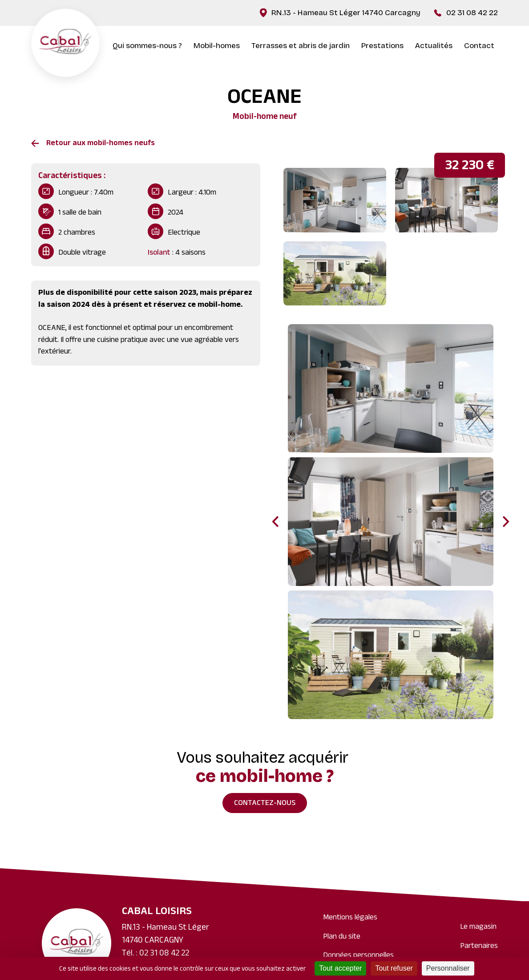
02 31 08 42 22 (472, 13)
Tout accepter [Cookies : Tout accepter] (340, 968)
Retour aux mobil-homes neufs (101, 144)
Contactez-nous (265, 804)
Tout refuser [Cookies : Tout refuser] (394, 968)
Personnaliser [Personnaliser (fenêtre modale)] (448, 968)
